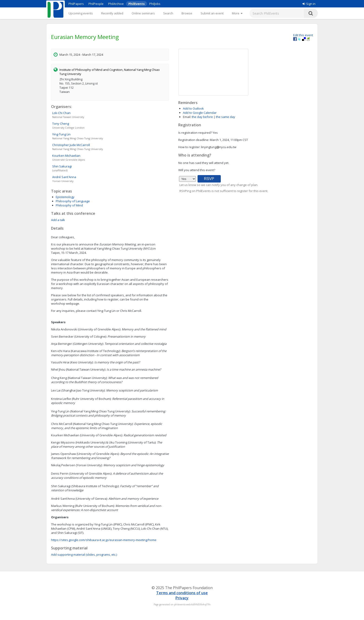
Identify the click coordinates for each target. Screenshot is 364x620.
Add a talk (58, 220)
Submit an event (212, 13)
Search (168, 13)
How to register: (189, 147)
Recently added (112, 13)
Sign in (309, 4)
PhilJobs (155, 4)
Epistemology (65, 197)
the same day (226, 117)
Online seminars (143, 13)
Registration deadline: (194, 140)
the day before (202, 117)
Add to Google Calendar (200, 113)
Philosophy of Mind (69, 205)
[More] (237, 13)
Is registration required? (195, 133)
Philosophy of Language (73, 201)
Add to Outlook (193, 108)
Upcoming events (81, 13)
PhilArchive (116, 4)
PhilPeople (96, 4)
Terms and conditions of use (182, 593)
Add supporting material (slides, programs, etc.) (84, 555)
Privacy (182, 598)
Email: (187, 117)
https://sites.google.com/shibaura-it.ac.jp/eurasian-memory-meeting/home (104, 540)
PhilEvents (136, 4)
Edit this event (303, 35)
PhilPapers (76, 4)
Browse (187, 13)
